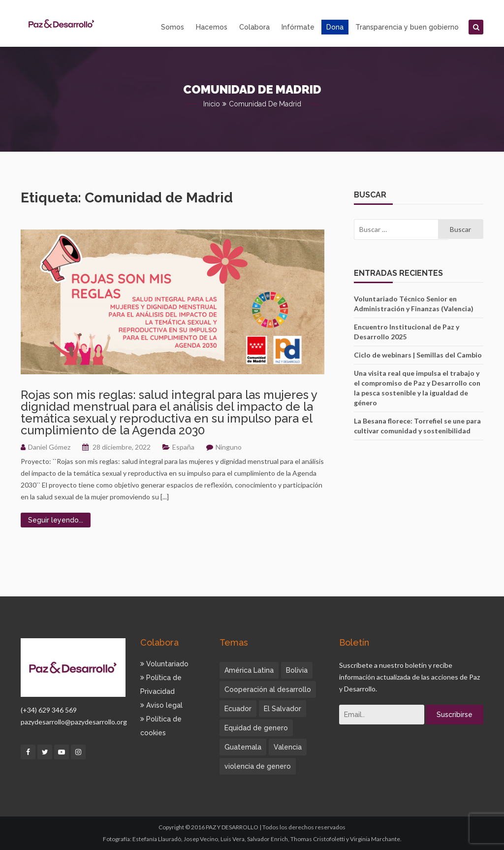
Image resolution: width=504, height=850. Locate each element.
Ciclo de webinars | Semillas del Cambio (418, 355)
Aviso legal (161, 705)
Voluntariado (164, 664)
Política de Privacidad (161, 685)
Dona (335, 27)
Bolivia (297, 670)
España (183, 447)
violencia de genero (258, 766)
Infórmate (298, 27)
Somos (173, 27)
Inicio (212, 104)
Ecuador (238, 709)
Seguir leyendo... (56, 520)
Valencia (288, 747)
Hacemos (212, 27)
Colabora (254, 27)
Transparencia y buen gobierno (407, 27)
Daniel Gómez (49, 447)
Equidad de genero (256, 728)
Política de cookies (161, 726)
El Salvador (283, 709)
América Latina (249, 670)
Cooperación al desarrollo (268, 689)
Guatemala (243, 747)
